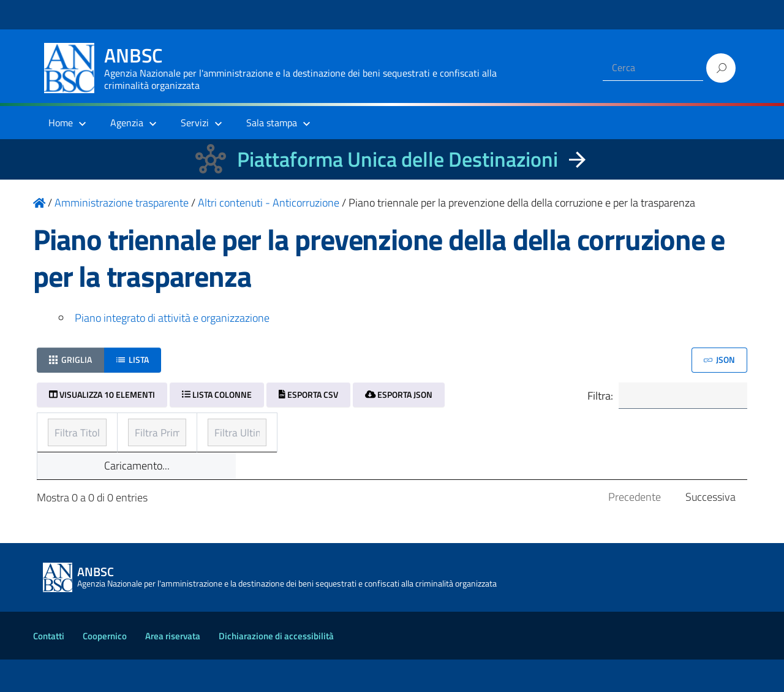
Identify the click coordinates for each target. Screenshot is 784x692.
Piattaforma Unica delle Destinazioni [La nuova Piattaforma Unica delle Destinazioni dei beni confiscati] (398, 159)
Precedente (635, 529)
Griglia (70, 359)
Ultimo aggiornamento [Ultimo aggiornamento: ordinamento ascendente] (579, 429)
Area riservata (173, 668)
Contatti (49, 668)
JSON (719, 359)
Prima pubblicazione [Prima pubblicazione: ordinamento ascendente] (335, 429)
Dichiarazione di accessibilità (276, 668)
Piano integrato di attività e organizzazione (172, 318)
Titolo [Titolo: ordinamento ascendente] (62, 429)
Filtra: (666, 396)
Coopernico (105, 668)
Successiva (710, 529)
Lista (133, 359)
